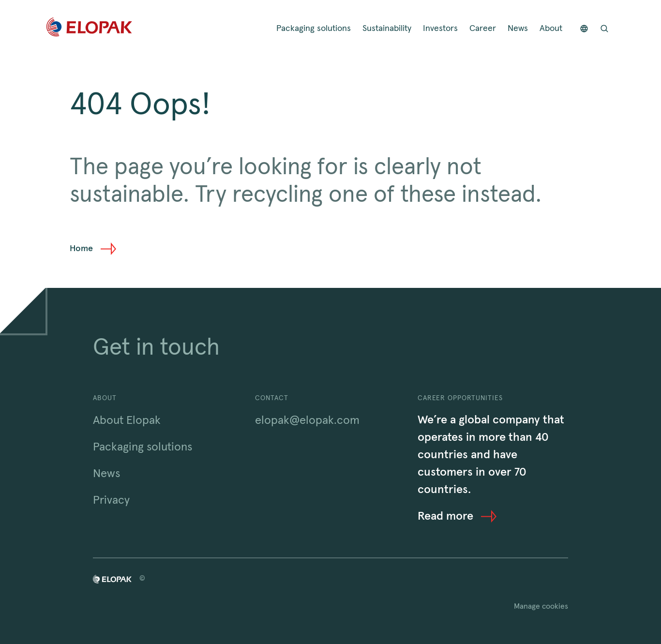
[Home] (89, 29)
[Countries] (584, 29)
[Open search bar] (604, 29)
